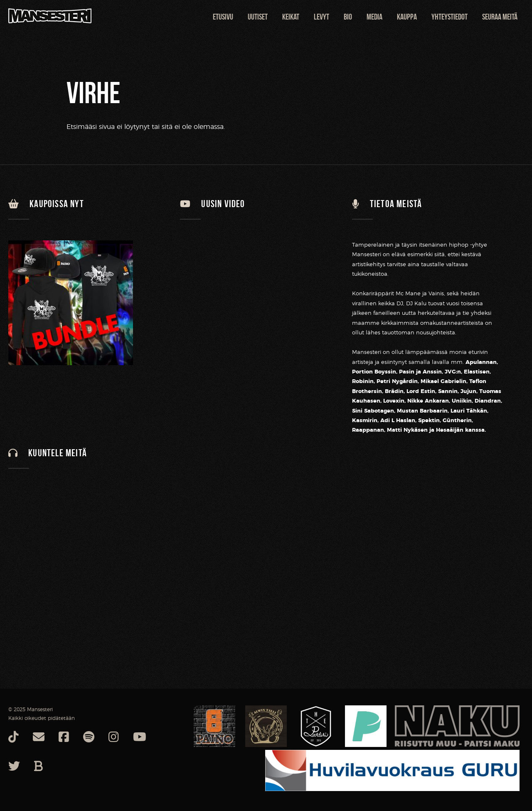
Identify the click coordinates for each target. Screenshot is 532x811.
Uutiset (258, 17)
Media (374, 17)
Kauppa (407, 17)
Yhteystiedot (449, 17)
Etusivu (223, 17)
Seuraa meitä (500, 17)
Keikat (291, 17)
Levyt (321, 17)
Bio (348, 17)
